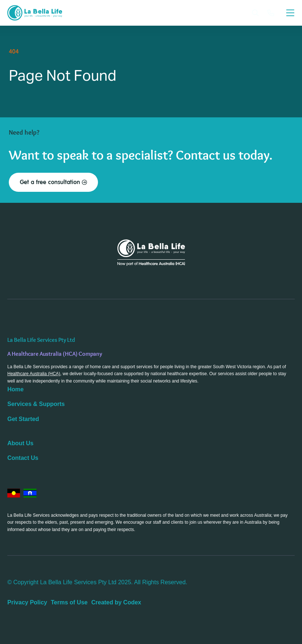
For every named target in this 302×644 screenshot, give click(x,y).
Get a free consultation (53, 182)
